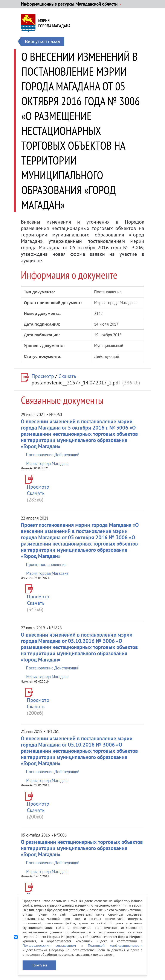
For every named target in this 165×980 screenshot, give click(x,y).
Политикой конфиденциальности (115, 945)
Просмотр (43, 376)
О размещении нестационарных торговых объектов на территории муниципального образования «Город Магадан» (82, 848)
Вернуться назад (43, 41)
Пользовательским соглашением (49, 945)
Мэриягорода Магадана (54, 23)
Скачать (67, 376)
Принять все (39, 965)
